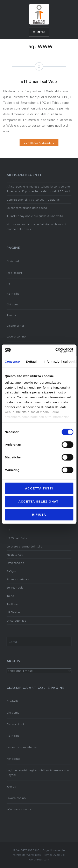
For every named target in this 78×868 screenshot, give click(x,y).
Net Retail (13, 759)
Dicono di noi (15, 326)
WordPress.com (39, 859)
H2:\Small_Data (17, 538)
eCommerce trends (19, 809)
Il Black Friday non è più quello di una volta (35, 216)
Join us (11, 315)
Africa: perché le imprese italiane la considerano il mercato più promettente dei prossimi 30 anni (38, 189)
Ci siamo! (13, 261)
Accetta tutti (39, 488)
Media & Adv (15, 555)
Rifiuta (39, 514)
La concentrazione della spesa (27, 208)
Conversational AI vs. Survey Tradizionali (33, 199)
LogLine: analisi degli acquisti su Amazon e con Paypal (38, 772)
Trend (10, 596)
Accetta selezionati (39, 501)
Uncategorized (16, 621)
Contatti (12, 701)
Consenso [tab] (12, 361)
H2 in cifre (13, 293)
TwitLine (12, 604)
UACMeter (13, 612)
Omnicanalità (15, 563)
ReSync (12, 571)
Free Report (14, 273)
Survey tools (15, 587)
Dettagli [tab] (32, 361)
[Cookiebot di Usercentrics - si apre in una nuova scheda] (56, 350)
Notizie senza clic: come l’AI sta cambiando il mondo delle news (36, 227)
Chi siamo (13, 304)
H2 (8, 284)
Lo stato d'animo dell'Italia (24, 546)
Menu (41, 32)
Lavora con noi (16, 336)
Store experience (18, 579)
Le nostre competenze (22, 747)
